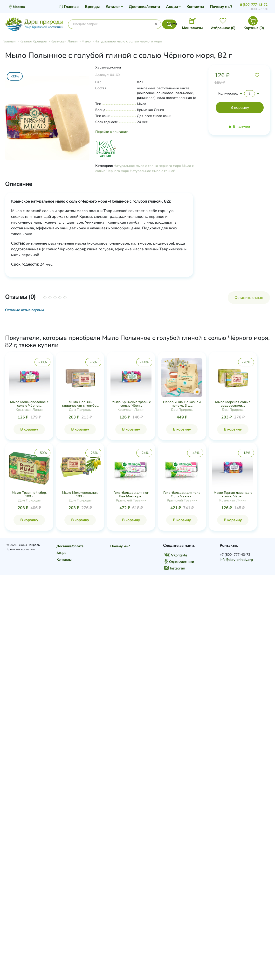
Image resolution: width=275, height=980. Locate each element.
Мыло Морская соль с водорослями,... (233, 404)
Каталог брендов (33, 41)
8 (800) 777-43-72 (254, 5)
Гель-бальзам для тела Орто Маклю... (182, 494)
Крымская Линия (64, 41)
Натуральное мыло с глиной (152, 171)
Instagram (175, 568)
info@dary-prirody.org (236, 560)
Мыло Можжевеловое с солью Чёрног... (29, 404)
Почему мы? (221, 7)
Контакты (195, 7)
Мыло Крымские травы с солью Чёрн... (131, 404)
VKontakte (176, 555)
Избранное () (223, 28)
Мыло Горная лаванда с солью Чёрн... (233, 494)
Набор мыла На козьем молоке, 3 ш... (182, 404)
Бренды (92, 7)
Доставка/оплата (144, 7)
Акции (172, 7)
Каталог (113, 7)
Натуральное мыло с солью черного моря (128, 41)
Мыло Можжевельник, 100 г (80, 494)
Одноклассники (179, 562)
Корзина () (254, 28)
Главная (9, 41)
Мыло (86, 41)
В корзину (29, 429)
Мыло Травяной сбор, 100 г (29, 494)
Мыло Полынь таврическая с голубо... (80, 404)
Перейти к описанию (112, 132)
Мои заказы (192, 28)
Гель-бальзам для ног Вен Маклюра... (131, 494)
